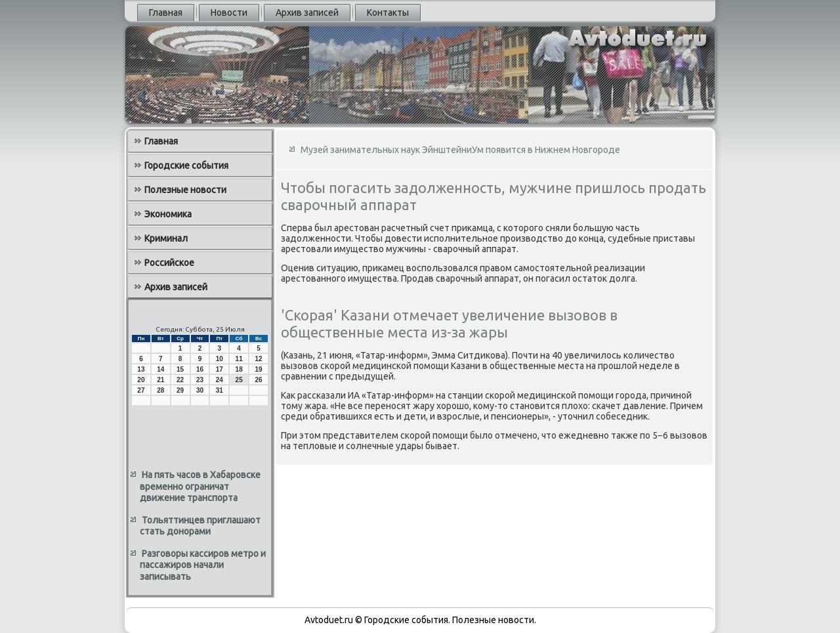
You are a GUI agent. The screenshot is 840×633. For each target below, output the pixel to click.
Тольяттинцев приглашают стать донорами (200, 526)
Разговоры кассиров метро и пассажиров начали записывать (203, 565)
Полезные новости (185, 190)
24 (220, 380)
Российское (169, 263)
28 (160, 390)
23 (200, 380)
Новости (229, 12)
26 (258, 380)
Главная (166, 12)
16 (200, 369)
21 (160, 380)
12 (258, 359)
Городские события (186, 165)
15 (180, 369)
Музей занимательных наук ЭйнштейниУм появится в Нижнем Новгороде (460, 150)
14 (160, 369)
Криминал (166, 238)
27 (141, 390)
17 (220, 369)
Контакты (388, 12)
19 (258, 369)
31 (220, 390)
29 (180, 390)
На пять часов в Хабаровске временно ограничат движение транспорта (200, 486)
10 (220, 359)
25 (239, 380)
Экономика (168, 214)
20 (141, 380)
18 (239, 369)
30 (200, 390)
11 (239, 359)
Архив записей (307, 12)
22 (180, 380)
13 (141, 369)
